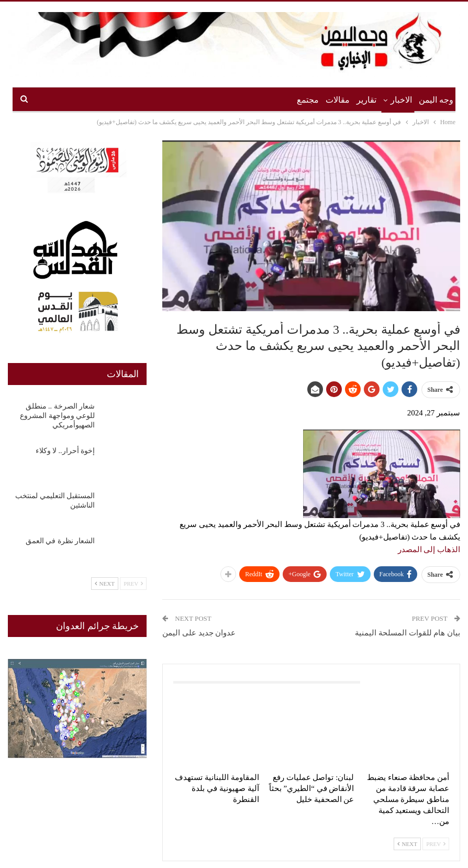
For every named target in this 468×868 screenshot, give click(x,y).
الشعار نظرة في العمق (60, 541)
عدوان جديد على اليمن (199, 633)
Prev (436, 844)
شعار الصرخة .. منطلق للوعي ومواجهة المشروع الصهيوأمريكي (57, 416)
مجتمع (308, 100)
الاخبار (401, 100)
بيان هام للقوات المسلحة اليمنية (408, 633)
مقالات (338, 100)
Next (407, 844)
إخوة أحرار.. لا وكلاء (65, 451)
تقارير (366, 100)
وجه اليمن (436, 100)
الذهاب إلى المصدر (429, 550)
